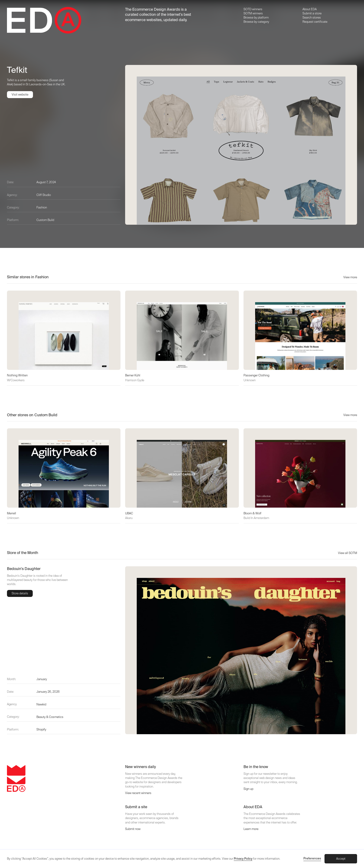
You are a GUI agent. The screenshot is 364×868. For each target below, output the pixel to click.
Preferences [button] (312, 858)
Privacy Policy (243, 859)
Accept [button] (341, 859)
